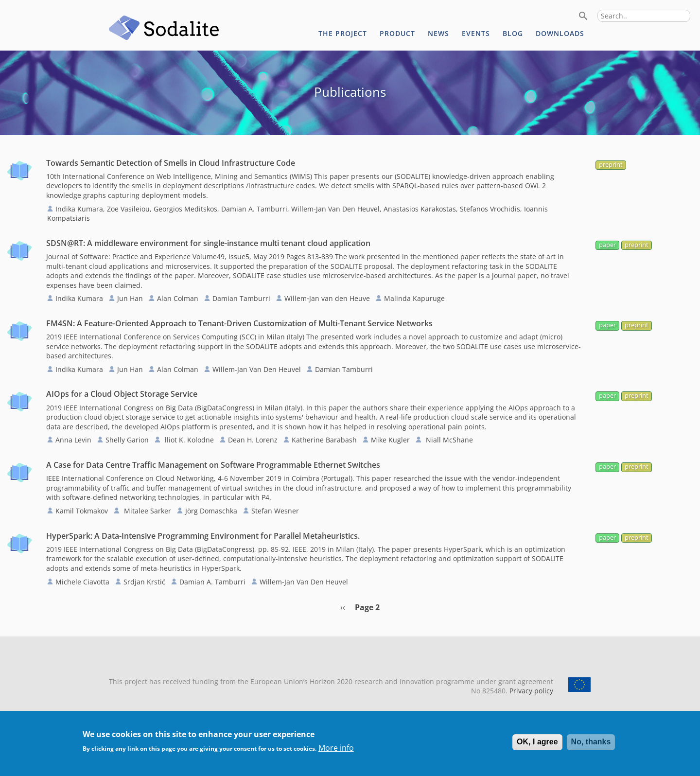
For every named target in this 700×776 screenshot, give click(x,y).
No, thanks (591, 748)
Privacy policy (530, 691)
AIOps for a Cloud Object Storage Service (122, 394)
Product (397, 33)
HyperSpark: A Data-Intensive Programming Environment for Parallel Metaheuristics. (203, 536)
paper (607, 245)
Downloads (560, 33)
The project (343, 33)
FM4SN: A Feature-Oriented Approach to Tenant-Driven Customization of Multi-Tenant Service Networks (239, 323)
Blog (513, 33)
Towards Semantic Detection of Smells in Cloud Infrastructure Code (171, 163)
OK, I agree (537, 748)
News (438, 33)
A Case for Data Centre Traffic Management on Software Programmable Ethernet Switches (213, 465)
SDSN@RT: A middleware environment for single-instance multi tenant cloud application (208, 243)
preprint (611, 165)
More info (336, 754)
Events (476, 33)
